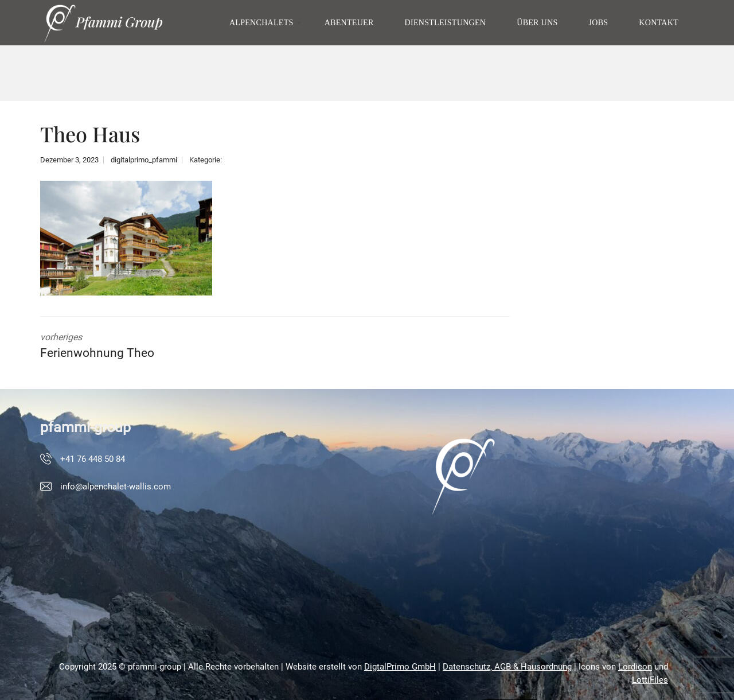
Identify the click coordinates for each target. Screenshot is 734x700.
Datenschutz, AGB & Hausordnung (507, 667)
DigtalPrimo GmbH (400, 667)
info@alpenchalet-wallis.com (116, 487)
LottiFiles (650, 680)
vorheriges (149, 347)
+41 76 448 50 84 (93, 459)
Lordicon (635, 667)
